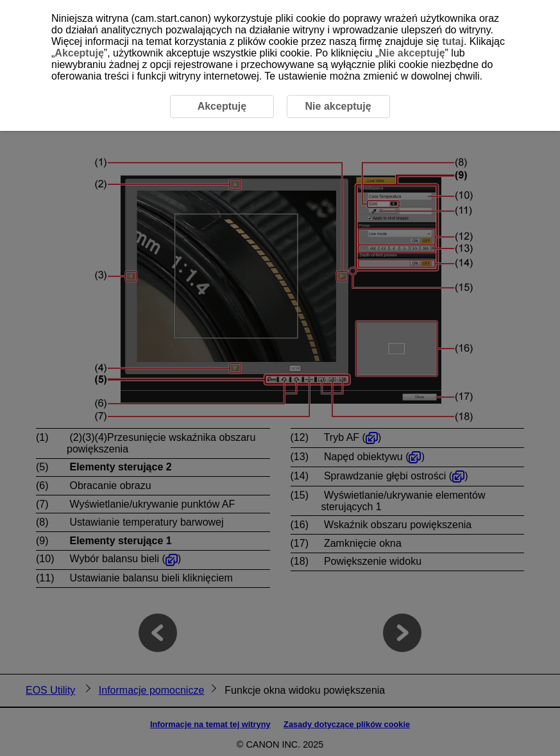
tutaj (453, 41)
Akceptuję (79, 53)
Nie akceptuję (412, 53)
